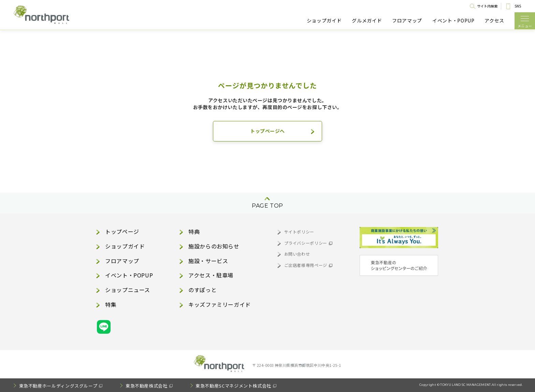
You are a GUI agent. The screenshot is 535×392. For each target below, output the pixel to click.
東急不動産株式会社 (147, 386)
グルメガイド (367, 21)
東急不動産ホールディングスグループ (58, 386)
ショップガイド (324, 21)
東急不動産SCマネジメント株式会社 (233, 386)
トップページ (122, 231)
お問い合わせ (297, 254)
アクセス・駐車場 (211, 275)
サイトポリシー (299, 232)
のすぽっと (203, 290)
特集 (111, 304)
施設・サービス (208, 261)
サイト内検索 (487, 6)
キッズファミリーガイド (220, 304)
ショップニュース (128, 290)
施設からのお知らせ (214, 246)
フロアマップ (407, 21)
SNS (518, 6)
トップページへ (267, 131)
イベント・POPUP (453, 21)
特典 (194, 231)
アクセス (494, 21)
